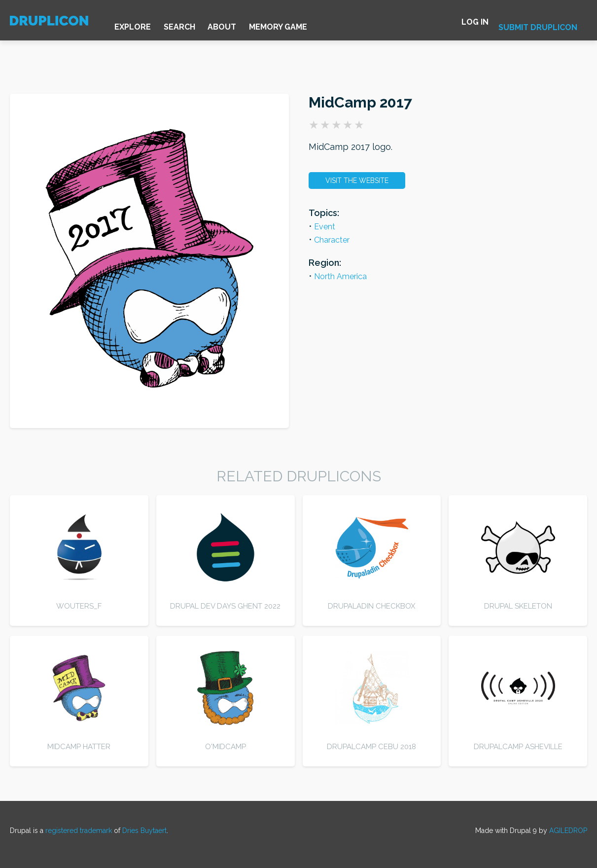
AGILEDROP (568, 831)
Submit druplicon (538, 25)
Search (195, 24)
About (245, 24)
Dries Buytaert (144, 831)
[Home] (52, 26)
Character (332, 240)
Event (325, 227)
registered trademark (79, 831)
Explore (141, 24)
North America (340, 276)
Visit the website (357, 181)
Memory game (308, 24)
